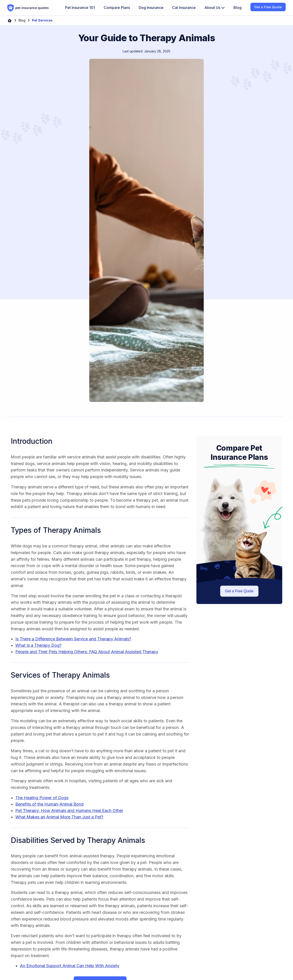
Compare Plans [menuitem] (117, 8)
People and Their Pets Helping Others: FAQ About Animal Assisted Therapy (87, 652)
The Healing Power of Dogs (42, 798)
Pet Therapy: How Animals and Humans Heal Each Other (69, 811)
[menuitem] (215, 8)
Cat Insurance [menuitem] (184, 8)
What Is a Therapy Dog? (38, 645)
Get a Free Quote (239, 591)
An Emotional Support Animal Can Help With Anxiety (70, 966)
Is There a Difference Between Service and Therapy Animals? (73, 639)
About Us (215, 8)
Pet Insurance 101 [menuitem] (80, 8)
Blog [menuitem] (237, 8)
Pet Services (42, 20)
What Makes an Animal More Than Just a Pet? (59, 817)
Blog (22, 20)
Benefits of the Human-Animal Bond (49, 804)
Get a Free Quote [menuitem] (268, 7)
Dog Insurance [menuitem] (151, 8)
